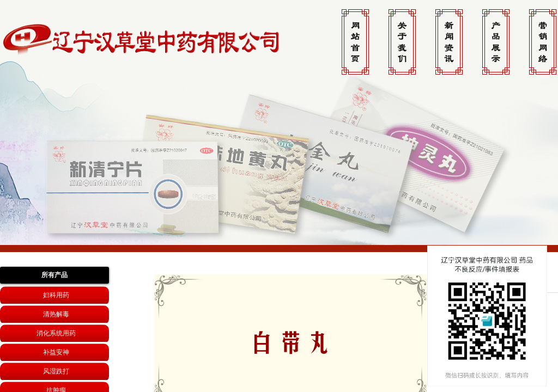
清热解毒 (56, 314)
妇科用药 (56, 295)
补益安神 (56, 352)
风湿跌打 (56, 371)
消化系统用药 (56, 333)
